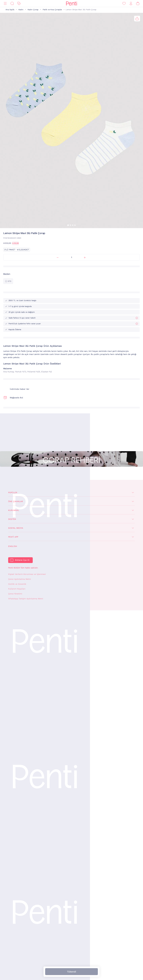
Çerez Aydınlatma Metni (19, 579)
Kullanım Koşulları (17, 589)
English (13, 546)
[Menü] (5, 4)
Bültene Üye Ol (22, 560)
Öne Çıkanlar (16, 501)
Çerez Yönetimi (15, 594)
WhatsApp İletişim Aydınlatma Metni (26, 599)
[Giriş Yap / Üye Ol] (131, 4)
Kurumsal (14, 510)
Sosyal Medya (16, 528)
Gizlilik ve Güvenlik (17, 584)
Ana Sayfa (10, 10)
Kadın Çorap (33, 10)
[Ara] (12, 4)
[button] (68, 225)
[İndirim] (19, 4)
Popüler (13, 493)
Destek (12, 519)
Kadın (21, 10)
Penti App (13, 537)
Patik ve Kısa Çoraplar (52, 10)
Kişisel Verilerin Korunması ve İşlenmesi (27, 574)
